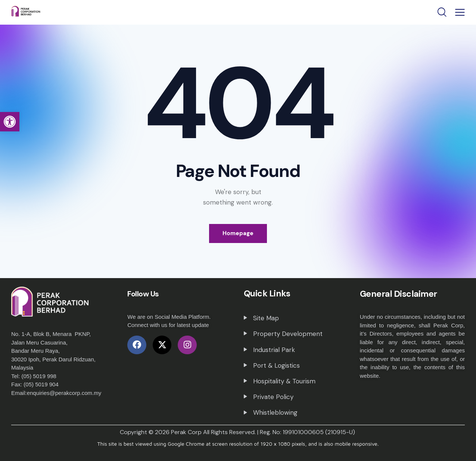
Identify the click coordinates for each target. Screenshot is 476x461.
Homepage (238, 233)
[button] (10, 122)
